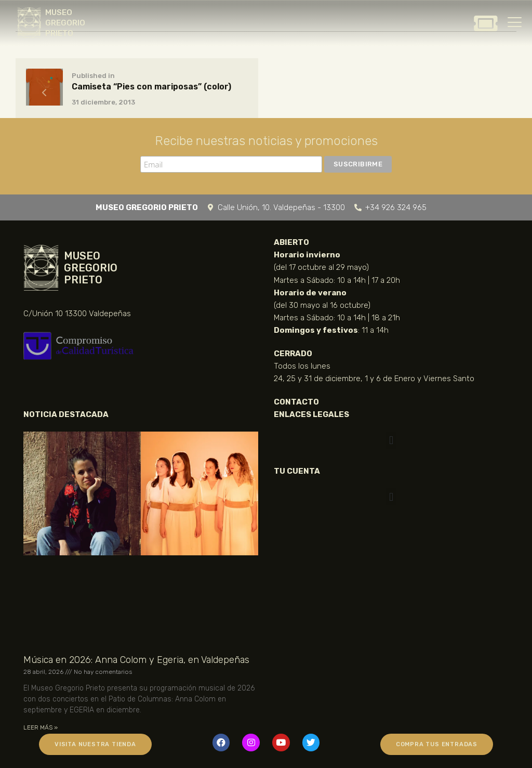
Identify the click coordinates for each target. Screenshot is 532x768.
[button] (391, 440)
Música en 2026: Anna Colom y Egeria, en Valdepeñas (136, 660)
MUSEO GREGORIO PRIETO (65, 23)
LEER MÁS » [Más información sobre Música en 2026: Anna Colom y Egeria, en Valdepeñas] (41, 727)
